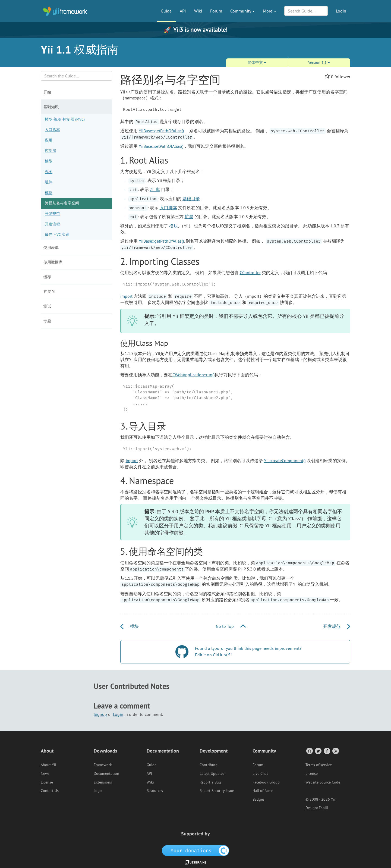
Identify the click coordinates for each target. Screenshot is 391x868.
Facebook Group (266, 782)
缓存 (47, 277)
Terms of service (319, 765)
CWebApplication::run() (193, 375)
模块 (49, 193)
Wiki (198, 11)
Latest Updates (212, 773)
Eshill (323, 808)
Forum (216, 11)
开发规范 (52, 214)
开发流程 (52, 224)
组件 (49, 182)
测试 (47, 306)
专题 (47, 321)
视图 (49, 172)
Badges (258, 799)
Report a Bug (210, 782)
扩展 (189, 217)
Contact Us (50, 791)
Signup (100, 714)
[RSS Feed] (335, 751)
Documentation (106, 773)
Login (341, 11)
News (45, 773)
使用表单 (51, 247)
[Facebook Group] (327, 751)
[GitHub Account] (309, 751)
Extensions (103, 782)
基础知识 (51, 107)
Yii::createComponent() (285, 460)
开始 (47, 92)
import (126, 296)
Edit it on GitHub (210, 655)
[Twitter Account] (318, 751)
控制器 (51, 151)
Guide (166, 11)
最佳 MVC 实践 (57, 234)
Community (242, 11)
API (183, 11)
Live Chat (260, 773)
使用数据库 (53, 262)
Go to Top (231, 626)
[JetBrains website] (195, 862)
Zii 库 (155, 189)
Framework (103, 765)
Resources (155, 791)
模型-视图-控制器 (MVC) (65, 119)
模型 (49, 161)
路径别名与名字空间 (62, 203)
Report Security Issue (217, 791)
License (47, 782)
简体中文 (257, 62)
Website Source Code (323, 782)
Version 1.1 (319, 62)
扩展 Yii (50, 292)
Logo (98, 791)
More (269, 11)
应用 (49, 140)
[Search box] (76, 76)
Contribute (209, 765)
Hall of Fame (263, 791)
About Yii (48, 765)
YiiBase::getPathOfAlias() (161, 131)
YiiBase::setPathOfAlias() (161, 146)
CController (250, 272)
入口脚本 (52, 130)
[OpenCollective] (196, 850)
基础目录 (191, 199)
